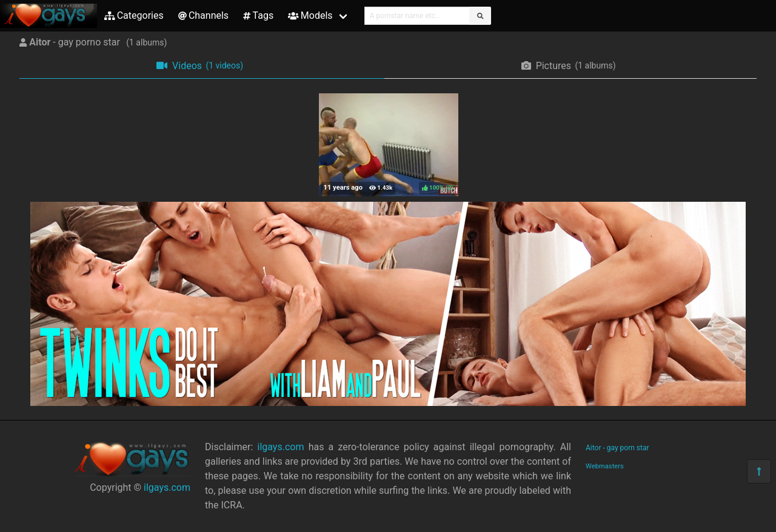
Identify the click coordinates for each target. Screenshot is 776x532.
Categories (134, 15)
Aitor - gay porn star (617, 448)
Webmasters (605, 466)
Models (310, 15)
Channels (203, 15)
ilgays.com (167, 487)
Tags (258, 15)
